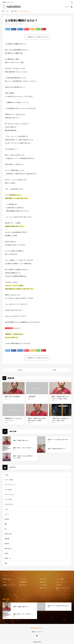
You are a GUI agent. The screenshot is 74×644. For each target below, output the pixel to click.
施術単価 (7, 539)
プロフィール (23, 579)
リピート (7, 514)
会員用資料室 (23, 582)
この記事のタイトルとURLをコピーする (37, 37)
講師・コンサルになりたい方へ (63, 589)
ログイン (67, 7)
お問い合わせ (23, 585)
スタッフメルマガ (9, 495)
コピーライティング (10, 485)
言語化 (6, 553)
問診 (6, 524)
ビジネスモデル (9, 504)
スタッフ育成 (8, 499)
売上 (6, 529)
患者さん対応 (15, 24)
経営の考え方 (8, 549)
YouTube (59, 585)
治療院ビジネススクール (9, 585)
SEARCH (72, 2)
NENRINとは (6, 579)
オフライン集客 (9, 480)
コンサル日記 (8, 490)
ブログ (6, 509)
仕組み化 (7, 519)
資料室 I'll (7, 558)
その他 (6, 475)
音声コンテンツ (44, 588)
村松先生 (7, 544)
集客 (6, 563)
